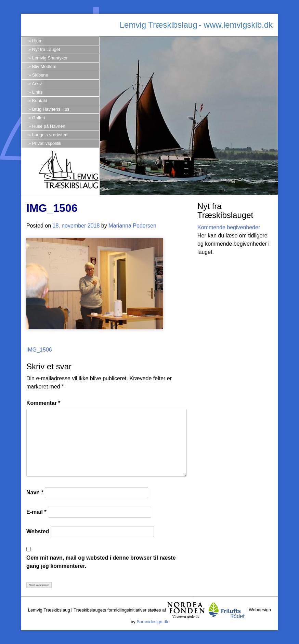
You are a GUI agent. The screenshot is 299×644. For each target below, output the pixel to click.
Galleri (39, 118)
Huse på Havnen (49, 126)
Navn (35, 492)
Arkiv (37, 84)
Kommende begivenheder (229, 227)
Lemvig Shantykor (50, 58)
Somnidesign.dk (152, 622)
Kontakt (40, 101)
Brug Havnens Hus (51, 109)
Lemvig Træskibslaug (159, 25)
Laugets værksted (50, 135)
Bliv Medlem (44, 66)
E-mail (36, 512)
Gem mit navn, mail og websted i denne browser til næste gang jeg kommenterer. (101, 562)
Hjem (37, 41)
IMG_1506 (39, 350)
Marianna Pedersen (132, 226)
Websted (38, 531)
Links (37, 92)
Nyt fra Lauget (46, 49)
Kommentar (43, 403)
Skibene (40, 75)
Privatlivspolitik (47, 143)
